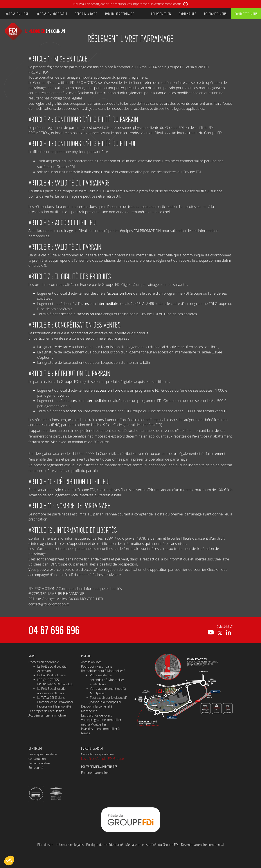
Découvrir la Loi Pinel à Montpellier (97, 709)
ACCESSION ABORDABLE (52, 14)
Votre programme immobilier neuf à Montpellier (101, 722)
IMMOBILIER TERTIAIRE (120, 14)
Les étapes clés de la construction (43, 756)
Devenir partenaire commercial (202, 845)
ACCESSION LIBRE (17, 14)
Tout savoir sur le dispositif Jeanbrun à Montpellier (108, 700)
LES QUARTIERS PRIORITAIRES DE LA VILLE (55, 682)
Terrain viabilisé (39, 763)
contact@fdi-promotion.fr (49, 604)
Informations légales (70, 845)
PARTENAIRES (188, 14)
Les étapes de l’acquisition (47, 711)
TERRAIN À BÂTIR (86, 14)
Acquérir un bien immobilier (48, 715)
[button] (9, 861)
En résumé (36, 768)
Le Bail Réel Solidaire (51, 675)
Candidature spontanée (97, 754)
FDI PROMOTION (161, 14)
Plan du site (45, 845)
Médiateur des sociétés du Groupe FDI (152, 845)
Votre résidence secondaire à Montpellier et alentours (107, 680)
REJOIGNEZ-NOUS (215, 14)
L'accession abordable (44, 662)
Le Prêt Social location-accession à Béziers (53, 691)
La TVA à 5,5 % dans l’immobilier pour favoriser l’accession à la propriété (55, 702)
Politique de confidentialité (105, 845)
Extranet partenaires (95, 773)
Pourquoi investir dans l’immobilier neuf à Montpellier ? (103, 669)
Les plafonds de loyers (97, 715)
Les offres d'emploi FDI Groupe (103, 759)
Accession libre (92, 662)
